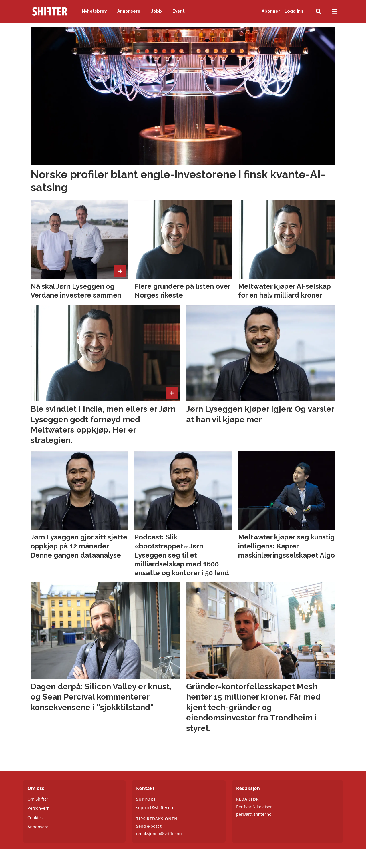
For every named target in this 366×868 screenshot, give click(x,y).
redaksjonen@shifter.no (159, 834)
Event (179, 11)
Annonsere (129, 11)
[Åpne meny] (335, 12)
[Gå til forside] (50, 11)
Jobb (157, 11)
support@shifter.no (155, 808)
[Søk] (318, 12)
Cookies (35, 818)
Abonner (271, 11)
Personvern (39, 808)
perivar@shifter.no (254, 814)
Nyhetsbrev (94, 11)
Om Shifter (38, 799)
